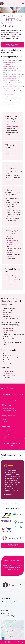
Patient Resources (10, 593)
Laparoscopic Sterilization (13, 127)
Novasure (10, 257)
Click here (4, 503)
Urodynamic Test (7, 436)
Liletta (8, 153)
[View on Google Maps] (12, 631)
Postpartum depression (9, 373)
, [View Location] (9, 616)
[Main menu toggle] (23, 4)
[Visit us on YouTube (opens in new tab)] (7, 598)
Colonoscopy (6, 434)
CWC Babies (17, 591)
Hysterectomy (10, 237)
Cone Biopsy (9, 253)
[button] (12, 45)
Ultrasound (6, 315)
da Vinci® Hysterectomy (14, 279)
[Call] (7, 606)
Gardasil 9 (5, 419)
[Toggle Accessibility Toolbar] (3, 638)
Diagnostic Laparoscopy (12, 241)
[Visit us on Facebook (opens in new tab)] (2, 598)
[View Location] (2, 614)
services (3, 36)
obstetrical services (16, 32)
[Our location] (19, 642)
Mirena (8, 151)
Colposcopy (9, 245)
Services (11, 591)
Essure (8, 125)
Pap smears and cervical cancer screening (13, 86)
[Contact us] (22, 642)
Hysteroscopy (10, 243)
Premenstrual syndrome (9, 94)
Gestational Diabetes (8, 331)
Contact (18, 593)
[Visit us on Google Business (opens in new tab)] (9, 598)
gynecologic (6, 32)
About (6, 591)
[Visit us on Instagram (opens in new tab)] (5, 598)
